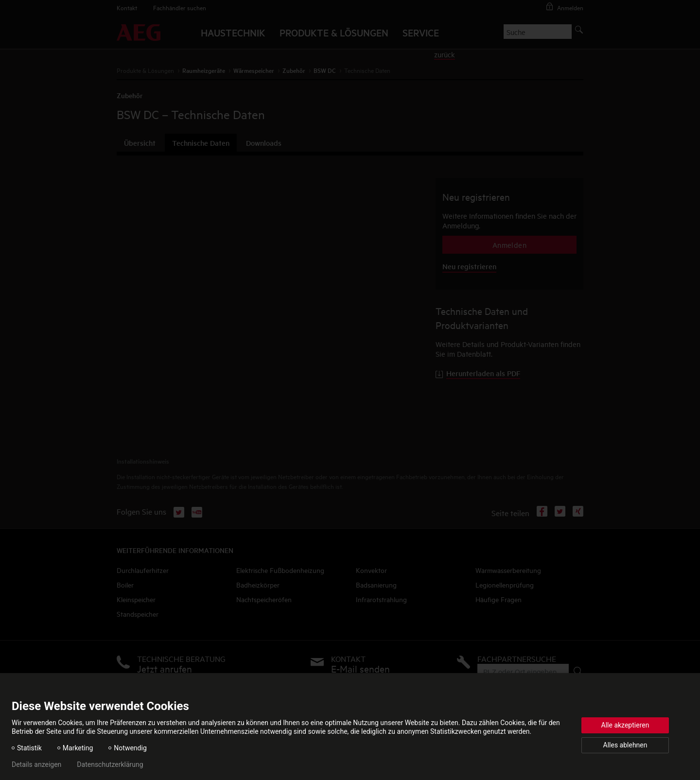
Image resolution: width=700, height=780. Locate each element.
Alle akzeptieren (625, 725)
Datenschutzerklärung (110, 764)
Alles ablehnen (625, 745)
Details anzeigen (36, 764)
